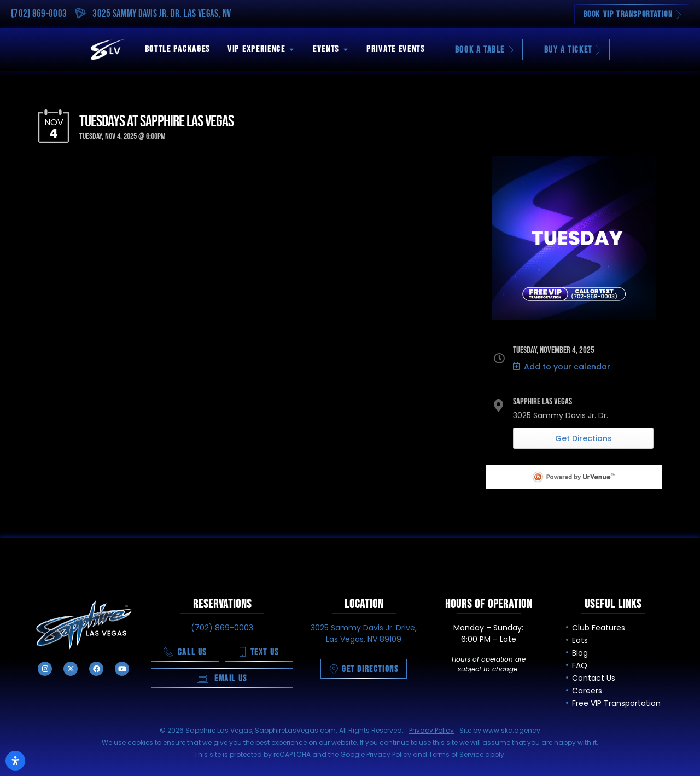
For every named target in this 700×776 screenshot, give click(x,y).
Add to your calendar (562, 367)
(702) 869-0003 (39, 14)
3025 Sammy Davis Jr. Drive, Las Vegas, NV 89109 (364, 633)
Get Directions (584, 438)
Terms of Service (456, 754)
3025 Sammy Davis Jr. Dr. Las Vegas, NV (162, 14)
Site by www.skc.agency (500, 730)
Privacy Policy (431, 730)
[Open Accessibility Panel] (15, 761)
